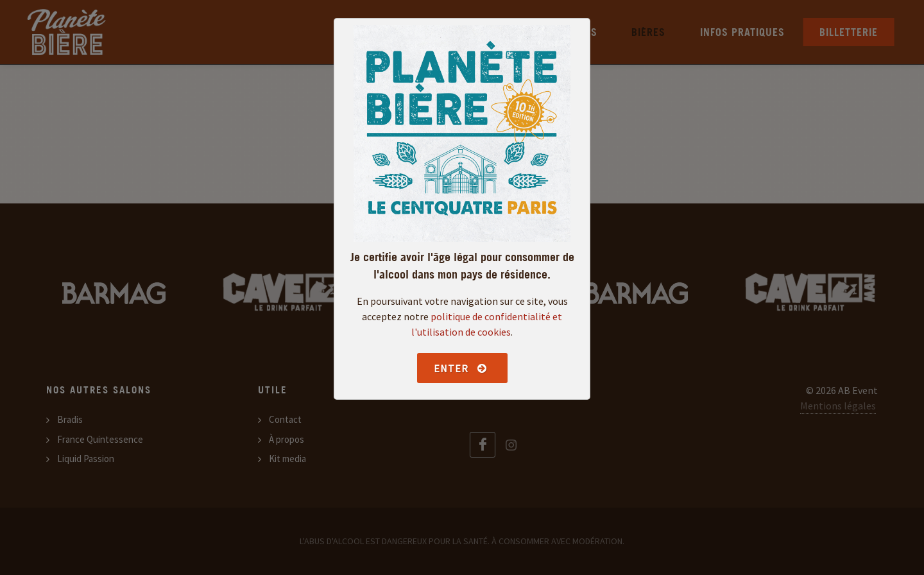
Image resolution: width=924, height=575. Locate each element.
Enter (461, 368)
